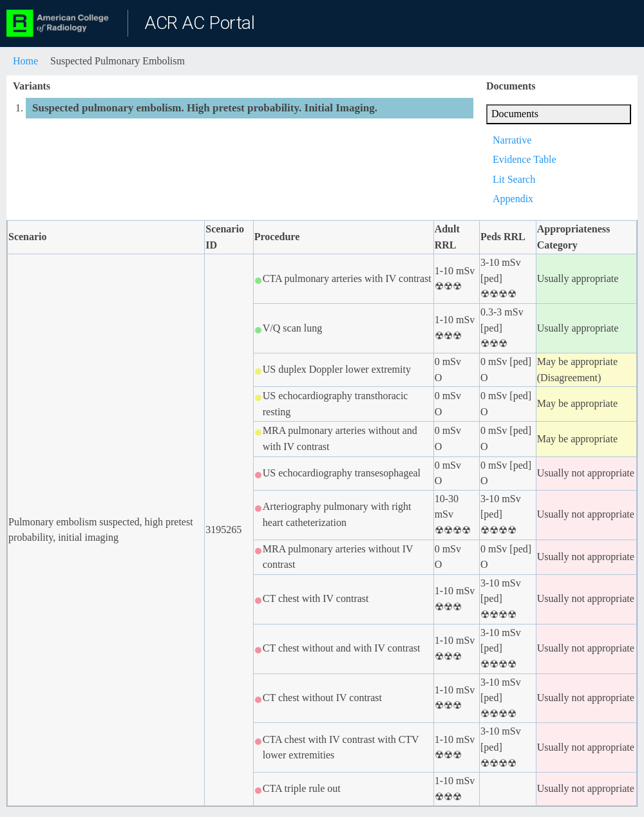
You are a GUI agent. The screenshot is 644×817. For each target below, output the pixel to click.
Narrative (512, 140)
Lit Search (514, 179)
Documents (515, 114)
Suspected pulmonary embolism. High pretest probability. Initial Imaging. (205, 108)
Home (25, 61)
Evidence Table (525, 159)
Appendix (513, 199)
